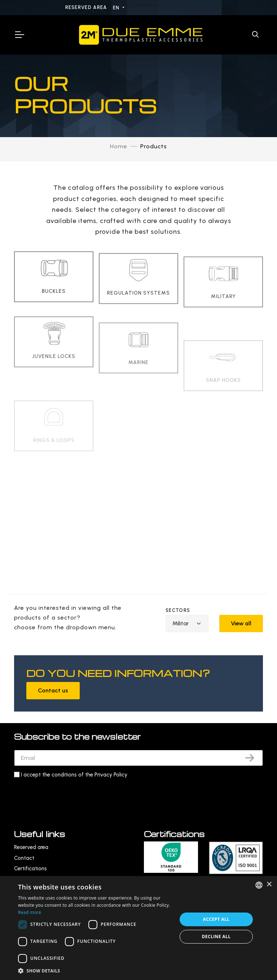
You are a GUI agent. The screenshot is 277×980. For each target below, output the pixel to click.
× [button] (269, 885)
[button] (95, 971)
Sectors (178, 610)
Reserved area (87, 7)
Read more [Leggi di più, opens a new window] (30, 912)
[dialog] (138, 928)
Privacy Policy (111, 775)
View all (241, 623)
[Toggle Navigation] (19, 35)
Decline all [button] (216, 937)
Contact (24, 858)
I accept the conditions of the (74, 775)
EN (117, 8)
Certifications (30, 869)
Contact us (53, 690)
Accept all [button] (216, 919)
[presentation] (69, 797)
